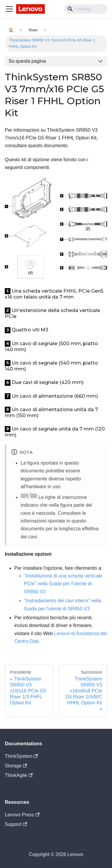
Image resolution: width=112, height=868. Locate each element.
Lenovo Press (22, 815)
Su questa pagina (27, 61)
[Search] (86, 9)
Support (16, 824)
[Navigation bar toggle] (9, 9)
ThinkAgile (19, 775)
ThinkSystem (21, 756)
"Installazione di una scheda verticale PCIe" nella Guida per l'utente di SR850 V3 (63, 584)
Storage (16, 766)
